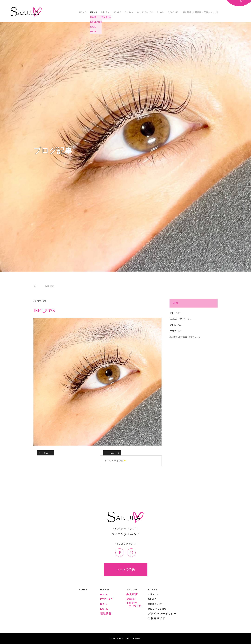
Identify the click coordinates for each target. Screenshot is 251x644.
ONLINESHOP (145, 12)
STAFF (117, 12)
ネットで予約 (125, 570)
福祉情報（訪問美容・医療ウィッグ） (186, 337)
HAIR (104, 594)
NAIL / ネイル (175, 325)
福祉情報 (106, 614)
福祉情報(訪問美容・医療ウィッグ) (200, 12)
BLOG (160, 12)
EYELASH (108, 599)
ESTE (104, 609)
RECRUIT (173, 12)
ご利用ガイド (157, 618)
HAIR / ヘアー (176, 313)
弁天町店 (132, 594)
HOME (83, 12)
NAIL (104, 604)
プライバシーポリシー (162, 614)
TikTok (129, 12)
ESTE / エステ (176, 331)
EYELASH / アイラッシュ (180, 319)
